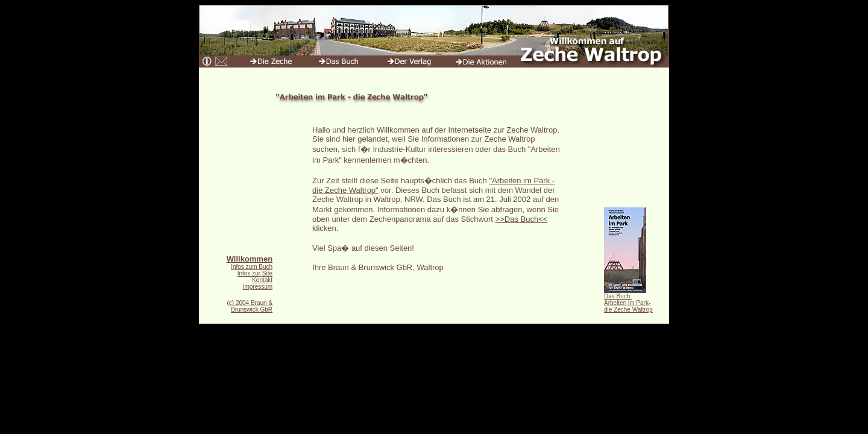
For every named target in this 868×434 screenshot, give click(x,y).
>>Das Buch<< (522, 219)
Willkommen (250, 259)
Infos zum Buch (252, 267)
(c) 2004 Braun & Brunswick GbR (250, 306)
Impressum (258, 287)
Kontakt (262, 280)
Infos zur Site (255, 273)
